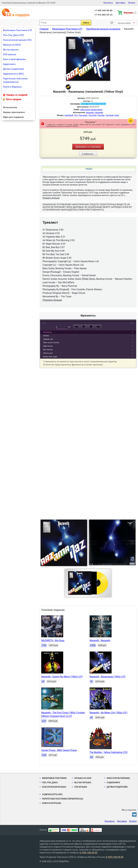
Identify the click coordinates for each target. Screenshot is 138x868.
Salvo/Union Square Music (91, 110)
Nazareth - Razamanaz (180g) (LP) (108, 677)
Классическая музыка (54, 787)
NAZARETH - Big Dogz (53, 640)
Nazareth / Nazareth (95, 112)
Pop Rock (110, 115)
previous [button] (76, 327)
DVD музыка (10, 54)
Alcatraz (46, 336)
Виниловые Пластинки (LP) (18, 30)
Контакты (108, 3)
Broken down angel (50, 357)
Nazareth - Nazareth (100, 640)
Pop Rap (101, 115)
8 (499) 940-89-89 (89, 853)
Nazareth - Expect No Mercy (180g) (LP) (62, 677)
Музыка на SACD (12, 45)
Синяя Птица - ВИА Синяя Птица (59, 750)
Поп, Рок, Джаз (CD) (14, 35)
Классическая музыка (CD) (17, 40)
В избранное (88, 154)
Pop (76, 115)
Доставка (120, 3)
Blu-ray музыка (11, 50)
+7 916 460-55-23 (103, 15)
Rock (117, 115)
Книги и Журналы (12, 87)
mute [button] (57, 327)
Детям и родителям (13, 69)
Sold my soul (48, 353)
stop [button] (91, 327)
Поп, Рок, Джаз (50, 783)
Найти (86, 23)
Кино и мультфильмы (14, 59)
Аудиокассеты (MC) (13, 74)
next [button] (98, 327)
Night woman (48, 346)
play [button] (88, 300)
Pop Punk (92, 115)
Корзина (130, 13)
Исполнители (10, 107)
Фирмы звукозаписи (14, 112)
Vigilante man (48, 339)
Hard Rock (69, 115)
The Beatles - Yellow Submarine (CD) (109, 752)
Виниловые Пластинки (54, 778)
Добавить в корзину (88, 147)
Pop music (83, 115)
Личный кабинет (125, 23)
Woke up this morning (51, 343)
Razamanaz (48, 332)
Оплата (132, 3)
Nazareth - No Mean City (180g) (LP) (108, 713)
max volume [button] (69, 327)
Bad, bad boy (48, 350)
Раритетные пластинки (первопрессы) (15, 80)
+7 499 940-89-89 (103, 11)
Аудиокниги (9, 64)
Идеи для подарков (13, 117)
